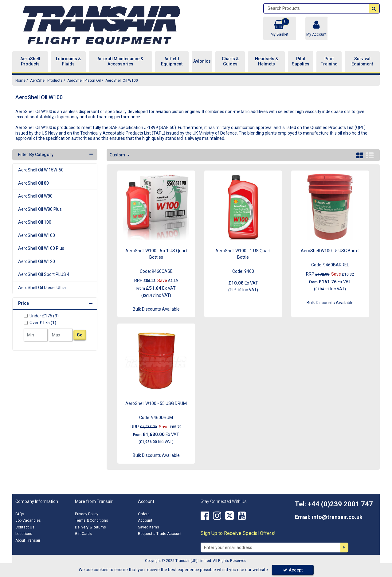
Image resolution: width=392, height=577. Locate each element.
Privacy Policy (87, 514)
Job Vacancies (28, 520)
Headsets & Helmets (267, 61)
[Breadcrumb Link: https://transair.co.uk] (20, 80)
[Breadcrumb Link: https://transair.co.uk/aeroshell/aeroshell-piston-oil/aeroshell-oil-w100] (122, 80)
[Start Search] (374, 8)
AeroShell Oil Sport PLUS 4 (44, 274)
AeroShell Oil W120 (37, 261)
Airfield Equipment (172, 61)
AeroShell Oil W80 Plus (40, 209)
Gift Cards (83, 534)
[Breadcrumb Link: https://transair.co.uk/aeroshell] (46, 80)
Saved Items (149, 527)
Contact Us (25, 527)
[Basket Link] (280, 28)
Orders (144, 514)
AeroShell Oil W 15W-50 (41, 170)
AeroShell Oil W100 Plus (41, 248)
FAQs (20, 514)
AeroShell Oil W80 (35, 196)
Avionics (202, 61)
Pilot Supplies (301, 61)
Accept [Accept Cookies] (293, 570)
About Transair (28, 540)
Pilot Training (329, 61)
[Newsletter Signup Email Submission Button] (344, 548)
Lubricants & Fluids (68, 61)
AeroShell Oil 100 (35, 222)
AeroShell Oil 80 (33, 183)
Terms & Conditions (92, 520)
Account (145, 520)
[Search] (316, 8)
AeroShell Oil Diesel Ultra (42, 288)
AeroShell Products (30, 61)
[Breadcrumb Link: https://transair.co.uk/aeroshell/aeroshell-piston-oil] (84, 80)
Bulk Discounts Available (156, 309)
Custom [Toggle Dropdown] (118, 155)
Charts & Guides (230, 61)
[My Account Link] (316, 28)
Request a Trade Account (160, 534)
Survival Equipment (362, 61)
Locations (24, 534)
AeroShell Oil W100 (37, 235)
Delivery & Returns (90, 527)
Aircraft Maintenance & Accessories (120, 61)
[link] (205, 516)
